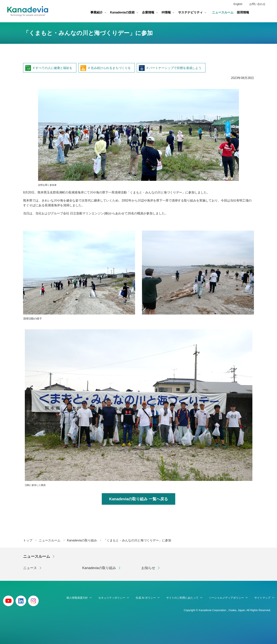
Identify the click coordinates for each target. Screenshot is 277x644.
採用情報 (243, 12)
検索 (267, 12)
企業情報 (148, 12)
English (238, 4)
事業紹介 (97, 12)
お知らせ (148, 568)
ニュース (30, 568)
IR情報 (166, 12)
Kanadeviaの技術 (122, 12)
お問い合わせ (257, 4)
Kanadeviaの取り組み (99, 568)
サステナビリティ (190, 12)
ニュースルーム (223, 12)
